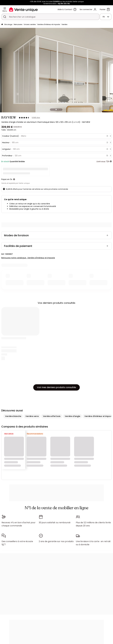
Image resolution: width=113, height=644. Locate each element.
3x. (11, 179)
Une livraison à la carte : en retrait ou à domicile (93, 543)
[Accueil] (2, 25)
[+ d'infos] (111, 161)
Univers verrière (30, 24)
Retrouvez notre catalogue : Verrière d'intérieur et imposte (28, 258)
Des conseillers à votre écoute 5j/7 (17, 543)
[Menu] (5, 8)
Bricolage (8, 24)
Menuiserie (18, 24)
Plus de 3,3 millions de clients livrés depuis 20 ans (93, 524)
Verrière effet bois (52, 416)
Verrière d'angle (72, 416)
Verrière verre (32, 416)
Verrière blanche (13, 416)
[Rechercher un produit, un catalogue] (5, 17)
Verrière (64, 24)
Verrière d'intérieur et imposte (49, 24)
